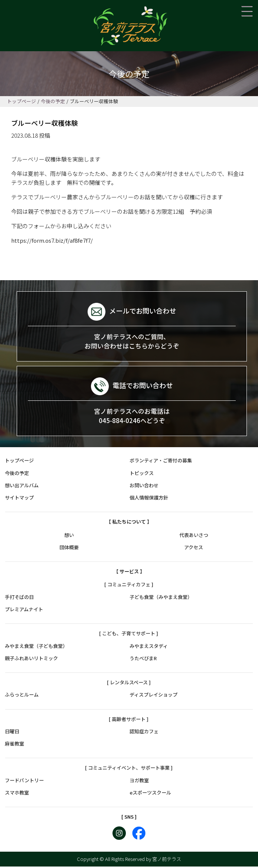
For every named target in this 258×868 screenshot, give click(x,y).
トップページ (19, 462)
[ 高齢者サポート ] (129, 720)
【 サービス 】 (129, 573)
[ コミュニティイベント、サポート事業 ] (129, 769)
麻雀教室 (14, 745)
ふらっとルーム (22, 696)
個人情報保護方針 (149, 499)
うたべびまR (143, 660)
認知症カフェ (144, 733)
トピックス (142, 474)
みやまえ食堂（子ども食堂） (36, 647)
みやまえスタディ (149, 647)
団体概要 (69, 549)
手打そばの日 (19, 598)
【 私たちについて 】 (129, 523)
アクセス (194, 549)
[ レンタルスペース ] (129, 684)
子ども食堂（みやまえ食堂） (161, 598)
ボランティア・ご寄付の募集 (161, 462)
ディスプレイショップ (154, 696)
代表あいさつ (194, 536)
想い (69, 536)
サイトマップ (19, 499)
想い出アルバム (22, 487)
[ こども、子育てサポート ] (129, 635)
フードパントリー (24, 782)
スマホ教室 (17, 794)
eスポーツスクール (150, 794)
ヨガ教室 (139, 782)
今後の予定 (17, 474)
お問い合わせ (144, 487)
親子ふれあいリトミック (31, 660)
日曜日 (12, 733)
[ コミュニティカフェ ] (129, 586)
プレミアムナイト (24, 611)
